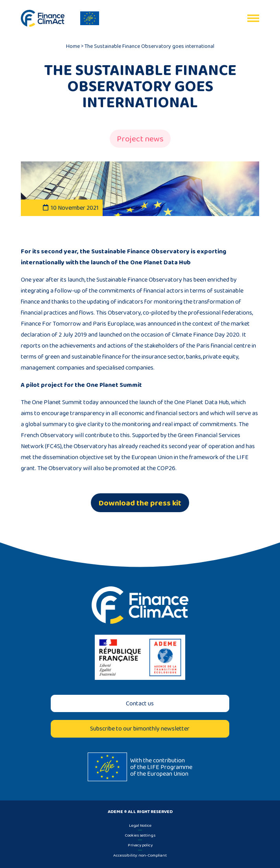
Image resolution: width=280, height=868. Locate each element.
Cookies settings (140, 835)
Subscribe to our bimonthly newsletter (140, 728)
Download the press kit (140, 503)
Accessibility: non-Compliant (140, 855)
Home (73, 46)
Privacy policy (140, 845)
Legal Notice (140, 825)
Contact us (140, 703)
